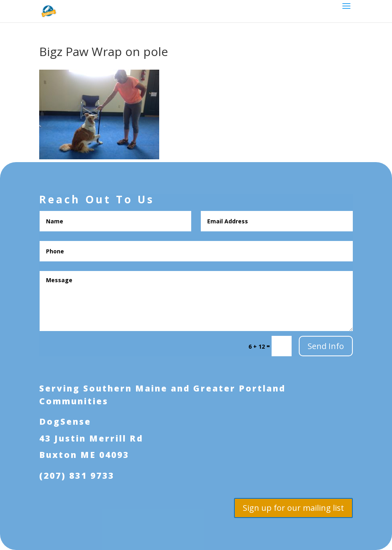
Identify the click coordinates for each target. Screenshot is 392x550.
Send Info (326, 346)
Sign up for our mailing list (293, 508)
